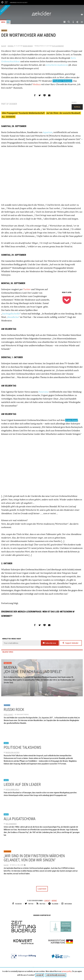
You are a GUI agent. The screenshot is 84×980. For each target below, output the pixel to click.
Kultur (4, 46)
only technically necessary (56, 975)
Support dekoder (70, 643)
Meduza (4, 31)
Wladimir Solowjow (62, 81)
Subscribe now (49, 643)
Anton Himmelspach (12, 789)
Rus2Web (7, 705)
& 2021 (25, 3)
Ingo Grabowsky (11, 824)
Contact (47, 901)
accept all (40, 975)
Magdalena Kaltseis (12, 752)
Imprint (54, 901)
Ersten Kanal (71, 420)
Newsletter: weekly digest (12, 639)
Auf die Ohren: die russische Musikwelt (63, 113)
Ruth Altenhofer (58, 46)
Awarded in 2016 (16, 3)
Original (11, 46)
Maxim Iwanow (28, 46)
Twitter (27, 289)
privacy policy (67, 971)
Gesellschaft (8, 715)
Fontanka (7, 852)
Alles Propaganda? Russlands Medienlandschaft (23, 113)
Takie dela (8, 663)
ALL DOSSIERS (8, 117)
